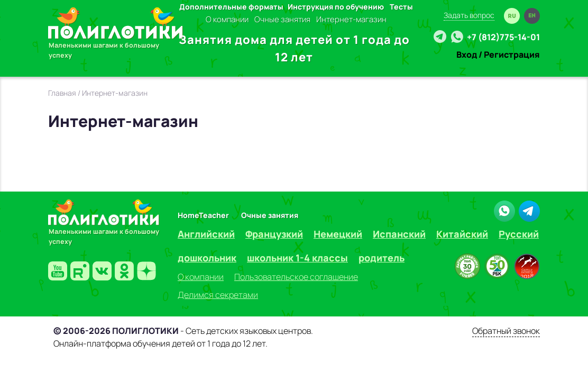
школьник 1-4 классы (297, 258)
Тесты (401, 7)
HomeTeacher (203, 215)
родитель (382, 258)
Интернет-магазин (351, 19)
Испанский (399, 234)
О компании (227, 19)
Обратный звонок (506, 331)
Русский (519, 234)
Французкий (274, 234)
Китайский (462, 234)
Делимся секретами (218, 295)
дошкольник (207, 258)
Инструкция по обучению (336, 7)
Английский (206, 234)
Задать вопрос (469, 15)
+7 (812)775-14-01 (503, 37)
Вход (467, 55)
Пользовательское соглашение (296, 277)
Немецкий (338, 234)
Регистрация (512, 55)
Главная (62, 93)
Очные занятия (282, 19)
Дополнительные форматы (231, 7)
